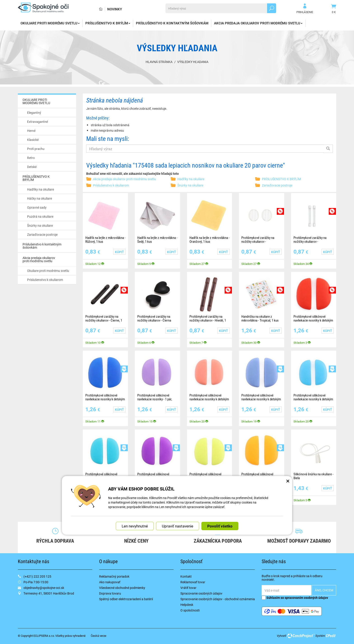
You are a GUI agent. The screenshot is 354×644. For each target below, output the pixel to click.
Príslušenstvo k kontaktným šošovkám (172, 23)
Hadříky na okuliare (41, 189)
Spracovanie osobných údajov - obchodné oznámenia (218, 599)
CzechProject (301, 636)
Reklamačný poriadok (114, 576)
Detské (32, 167)
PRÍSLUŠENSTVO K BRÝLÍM (108, 23)
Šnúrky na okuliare (40, 225)
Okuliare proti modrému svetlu (48, 271)
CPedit (331, 636)
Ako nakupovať (110, 582)
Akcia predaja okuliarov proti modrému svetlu (258, 23)
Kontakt (186, 576)
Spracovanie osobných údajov (201, 593)
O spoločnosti (190, 610)
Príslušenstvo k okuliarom (45, 280)
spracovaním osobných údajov (306, 598)
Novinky (115, 9)
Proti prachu (36, 149)
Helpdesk (187, 605)
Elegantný (34, 113)
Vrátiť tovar (188, 588)
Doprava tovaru (110, 593)
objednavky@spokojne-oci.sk (44, 588)
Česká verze (99, 636)
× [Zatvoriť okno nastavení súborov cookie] (288, 481)
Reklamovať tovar (193, 582)
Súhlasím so (295, 598)
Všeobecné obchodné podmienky (122, 588)
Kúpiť (119, 252)
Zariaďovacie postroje (42, 234)
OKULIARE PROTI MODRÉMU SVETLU (50, 23)
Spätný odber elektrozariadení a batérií (126, 599)
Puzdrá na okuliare (40, 216)
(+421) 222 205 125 (37, 576)
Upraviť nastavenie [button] (178, 526)
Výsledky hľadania (193, 62)
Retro (31, 158)
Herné (31, 131)
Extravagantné (37, 122)
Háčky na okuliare (40, 198)
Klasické (33, 140)
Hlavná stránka (159, 62)
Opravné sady (37, 207)
